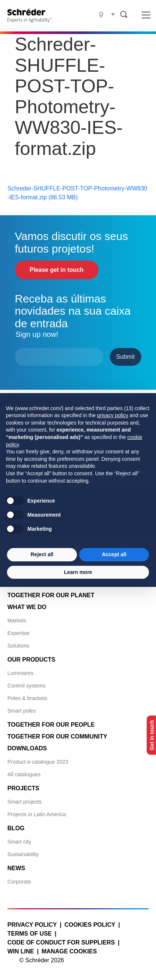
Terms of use (30, 934)
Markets (17, 621)
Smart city (19, 842)
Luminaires (20, 673)
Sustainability (23, 854)
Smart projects (25, 802)
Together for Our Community (57, 736)
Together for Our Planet (51, 595)
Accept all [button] (114, 554)
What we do (27, 607)
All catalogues (24, 774)
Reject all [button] (42, 554)
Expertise (18, 633)
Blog (16, 828)
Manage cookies (69, 951)
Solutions (18, 646)
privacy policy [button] (113, 415)
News (16, 868)
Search (124, 14)
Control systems (26, 686)
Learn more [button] (78, 572)
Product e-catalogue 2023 (38, 762)
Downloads (27, 748)
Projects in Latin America (37, 814)
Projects (23, 788)
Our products (31, 660)
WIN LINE (21, 951)
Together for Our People (51, 725)
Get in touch (152, 735)
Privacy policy (32, 925)
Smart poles (22, 711)
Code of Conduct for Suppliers (61, 942)
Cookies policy (90, 925)
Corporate (19, 882)
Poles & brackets (27, 698)
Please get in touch (57, 270)
